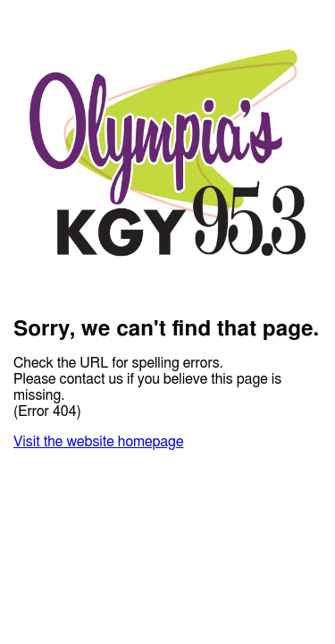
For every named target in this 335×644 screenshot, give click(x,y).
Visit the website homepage (98, 442)
